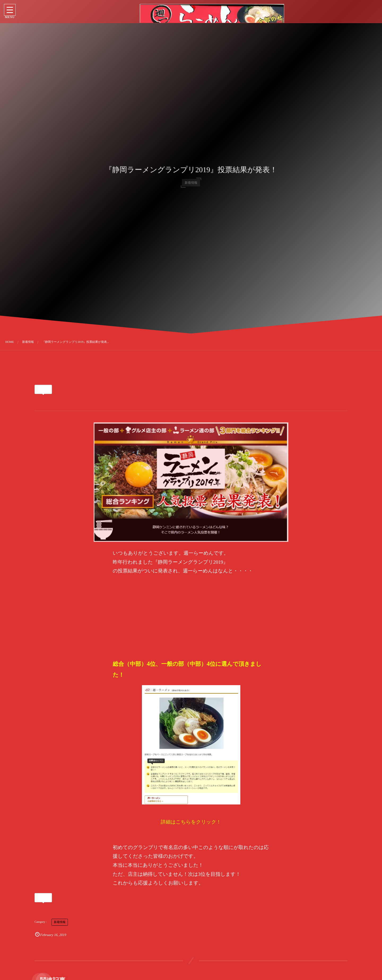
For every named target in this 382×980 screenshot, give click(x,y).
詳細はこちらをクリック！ (191, 822)
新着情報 (60, 922)
